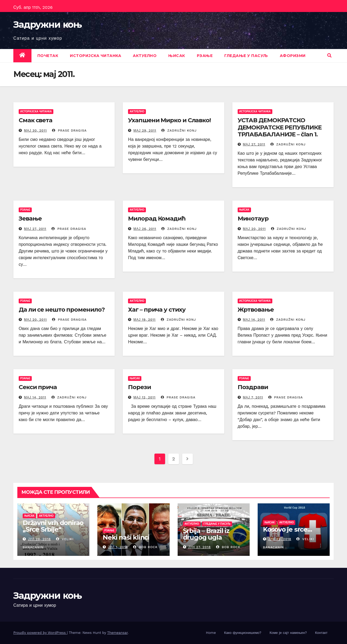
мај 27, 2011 (254, 144)
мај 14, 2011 (254, 320)
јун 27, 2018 (199, 547)
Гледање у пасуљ (246, 56)
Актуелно (145, 56)
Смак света (35, 120)
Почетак (48, 56)
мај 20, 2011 (254, 229)
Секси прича (38, 387)
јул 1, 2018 (118, 547)
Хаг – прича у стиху (157, 310)
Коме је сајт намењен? (288, 633)
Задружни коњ (48, 25)
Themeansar (117, 633)
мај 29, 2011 (145, 131)
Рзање (205, 56)
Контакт (321, 633)
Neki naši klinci (126, 537)
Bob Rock (145, 547)
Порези (139, 387)
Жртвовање (256, 310)
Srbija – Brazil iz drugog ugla (206, 534)
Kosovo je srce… (288, 529)
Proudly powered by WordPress (40, 633)
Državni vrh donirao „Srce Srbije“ (53, 526)
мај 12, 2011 (144, 397)
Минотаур (253, 219)
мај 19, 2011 (144, 320)
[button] (329, 56)
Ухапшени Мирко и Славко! (169, 120)
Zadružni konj (179, 131)
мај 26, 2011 (145, 229)
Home (211, 633)
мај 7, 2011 (253, 397)
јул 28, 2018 (39, 539)
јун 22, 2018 (280, 539)
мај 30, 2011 (35, 131)
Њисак (177, 56)
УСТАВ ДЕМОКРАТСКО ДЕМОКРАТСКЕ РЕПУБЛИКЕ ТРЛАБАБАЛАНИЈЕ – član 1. (280, 127)
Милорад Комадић (157, 219)
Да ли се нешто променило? (62, 310)
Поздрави (253, 387)
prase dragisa (69, 131)
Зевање (30, 219)
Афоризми (293, 56)
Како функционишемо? (243, 633)
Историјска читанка (95, 56)
